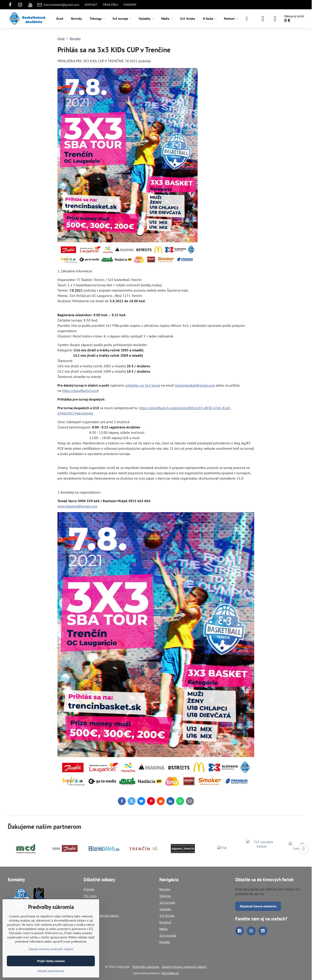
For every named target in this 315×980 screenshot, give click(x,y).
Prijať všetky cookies (51, 961)
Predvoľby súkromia (146, 967)
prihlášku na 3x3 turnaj (143, 385)
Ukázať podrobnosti (51, 971)
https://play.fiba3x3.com (80, 391)
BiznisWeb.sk (170, 973)
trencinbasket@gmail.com (195, 385)
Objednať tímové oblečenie (258, 906)
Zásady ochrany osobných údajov (184, 967)
